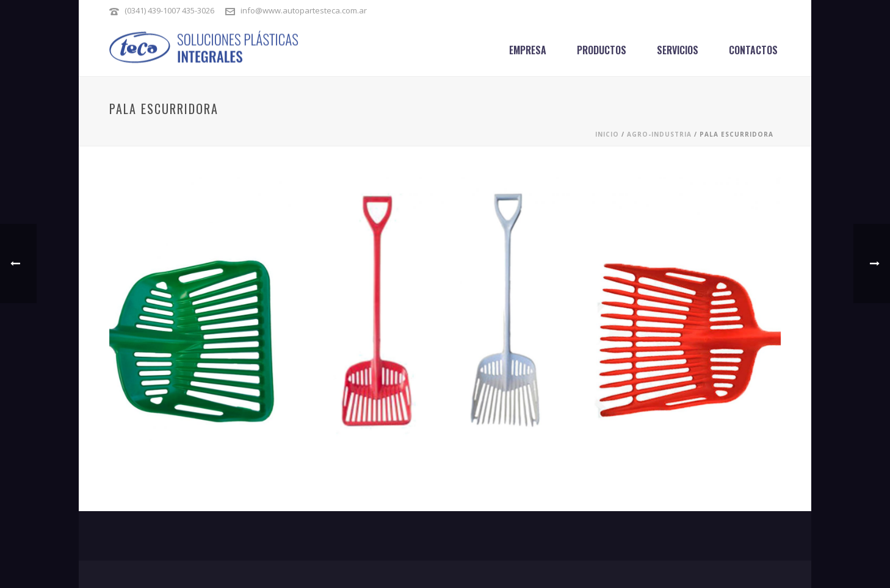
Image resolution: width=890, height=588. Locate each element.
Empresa (528, 50)
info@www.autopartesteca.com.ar (304, 10)
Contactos (753, 50)
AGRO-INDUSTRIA (659, 134)
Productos (602, 50)
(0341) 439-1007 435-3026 (170, 10)
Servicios (678, 50)
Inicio (607, 134)
